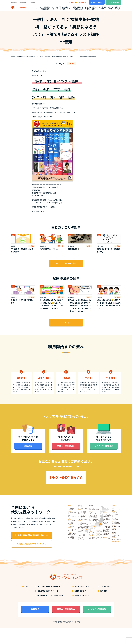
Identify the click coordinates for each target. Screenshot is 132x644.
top (37, 8)
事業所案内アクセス (118, 8)
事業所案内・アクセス (83, 611)
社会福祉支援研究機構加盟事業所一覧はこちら (32, 551)
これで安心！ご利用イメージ (66, 8)
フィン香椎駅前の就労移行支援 (45, 8)
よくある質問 (105, 602)
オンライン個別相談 (113, 2)
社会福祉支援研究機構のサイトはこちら (32, 559)
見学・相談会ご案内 (102, 8)
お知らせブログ (110, 8)
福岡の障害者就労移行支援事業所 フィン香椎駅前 (23, 2)
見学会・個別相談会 (66, 462)
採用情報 (104, 607)
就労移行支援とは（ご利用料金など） (78, 8)
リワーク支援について (56, 8)
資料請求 (28, 462)
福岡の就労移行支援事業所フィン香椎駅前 (68, 637)
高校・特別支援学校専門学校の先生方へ (91, 8)
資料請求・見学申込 (97, 2)
